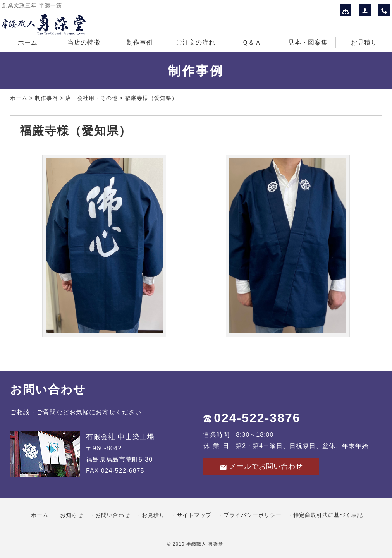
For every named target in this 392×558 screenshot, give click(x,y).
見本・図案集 (308, 42)
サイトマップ (194, 515)
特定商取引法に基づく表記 (328, 515)
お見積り (364, 42)
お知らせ (72, 515)
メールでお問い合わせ (261, 466)
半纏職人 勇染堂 (205, 544)
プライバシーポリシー (253, 515)
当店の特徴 (84, 42)
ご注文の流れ (196, 42)
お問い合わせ (113, 515)
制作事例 (140, 42)
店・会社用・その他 (92, 98)
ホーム (28, 42)
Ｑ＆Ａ (252, 42)
